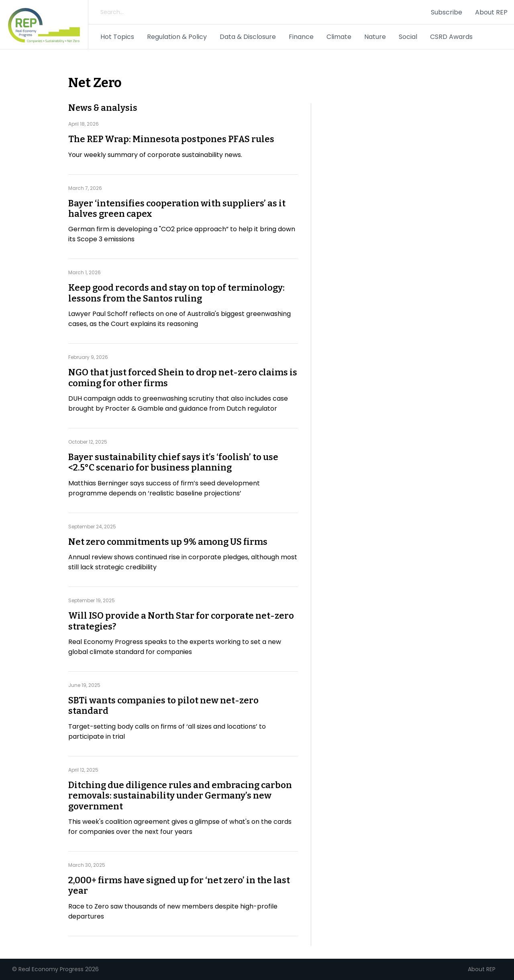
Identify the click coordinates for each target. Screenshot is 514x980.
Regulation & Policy (177, 37)
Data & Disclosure (248, 37)
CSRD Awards (451, 37)
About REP (491, 12)
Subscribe (447, 12)
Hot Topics (117, 37)
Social (408, 37)
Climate (339, 37)
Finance (301, 37)
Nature (375, 37)
